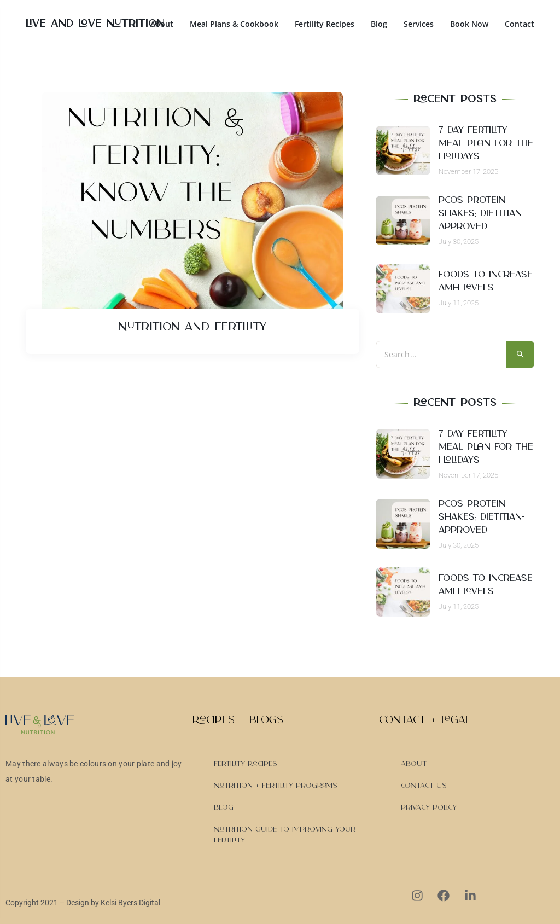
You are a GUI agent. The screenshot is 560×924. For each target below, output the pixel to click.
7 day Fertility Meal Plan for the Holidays (486, 143)
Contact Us (424, 786)
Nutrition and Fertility (192, 327)
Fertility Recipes (325, 24)
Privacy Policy (429, 807)
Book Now (469, 24)
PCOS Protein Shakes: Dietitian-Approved (482, 213)
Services (419, 24)
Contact (520, 24)
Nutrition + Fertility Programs (276, 786)
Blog (379, 24)
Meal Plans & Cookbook (234, 24)
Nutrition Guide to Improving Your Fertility (285, 835)
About (162, 24)
